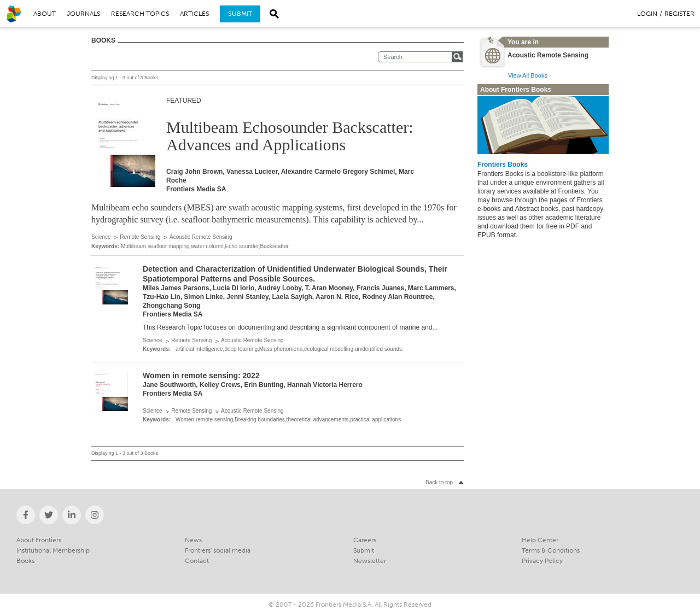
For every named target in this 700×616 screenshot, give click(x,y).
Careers (365, 540)
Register (679, 14)
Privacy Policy (542, 561)
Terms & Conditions (551, 550)
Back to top (439, 482)
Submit (240, 14)
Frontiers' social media (218, 550)
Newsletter (370, 561)
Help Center (540, 540)
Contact (197, 561)
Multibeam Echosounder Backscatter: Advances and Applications (290, 136)
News (193, 540)
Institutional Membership (53, 550)
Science (101, 237)
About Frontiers (39, 540)
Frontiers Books (503, 165)
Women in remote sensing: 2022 (201, 376)
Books (25, 561)
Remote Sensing (140, 237)
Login (647, 14)
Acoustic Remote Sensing (201, 237)
